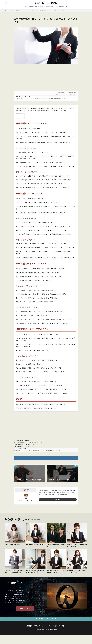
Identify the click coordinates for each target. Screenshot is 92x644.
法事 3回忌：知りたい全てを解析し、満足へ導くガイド (76, 571)
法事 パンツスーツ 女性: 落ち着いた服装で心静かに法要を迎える (15, 571)
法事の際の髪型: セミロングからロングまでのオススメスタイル (53, 11)
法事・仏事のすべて (33, 11)
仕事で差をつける (39, 7)
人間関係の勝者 (50, 7)
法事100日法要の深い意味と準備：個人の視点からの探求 (35, 571)
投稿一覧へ (58, 499)
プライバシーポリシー (41, 626)
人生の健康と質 (59, 7)
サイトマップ (53, 626)
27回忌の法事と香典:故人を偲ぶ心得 (56, 545)
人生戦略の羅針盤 (29, 7)
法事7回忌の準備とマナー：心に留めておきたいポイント (56, 571)
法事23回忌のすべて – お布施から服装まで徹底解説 (77, 545)
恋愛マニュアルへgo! (25, 608)
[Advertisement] (46, 78)
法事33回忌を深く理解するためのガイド (35, 545)
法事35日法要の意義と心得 (12, 544)
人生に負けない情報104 (46, 3)
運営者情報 (30, 626)
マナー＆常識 (24, 11)
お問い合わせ (62, 626)
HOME (8, 11)
